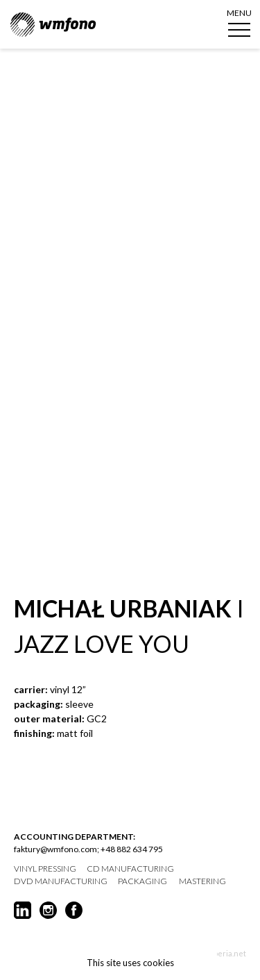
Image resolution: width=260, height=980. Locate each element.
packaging (142, 881)
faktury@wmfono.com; (57, 849)
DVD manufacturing (61, 881)
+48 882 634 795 (132, 849)
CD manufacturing (130, 869)
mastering (202, 881)
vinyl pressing (45, 869)
